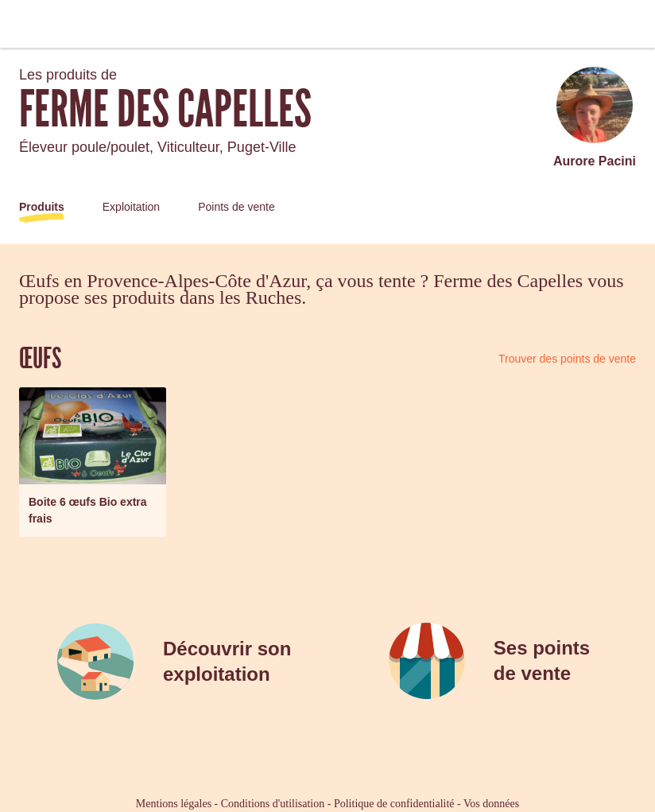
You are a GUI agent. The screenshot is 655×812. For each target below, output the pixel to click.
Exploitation (131, 207)
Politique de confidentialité (394, 804)
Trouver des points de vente (567, 359)
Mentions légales (174, 804)
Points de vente (236, 207)
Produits (42, 207)
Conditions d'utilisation (273, 804)
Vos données (491, 804)
